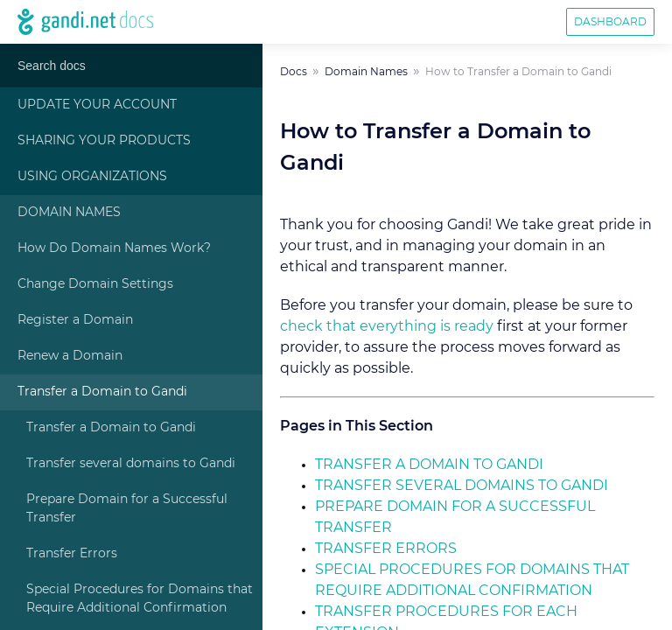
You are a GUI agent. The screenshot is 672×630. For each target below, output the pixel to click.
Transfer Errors (72, 554)
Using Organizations (92, 177)
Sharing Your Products (104, 141)
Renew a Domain (70, 356)
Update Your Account (97, 105)
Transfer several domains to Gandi (131, 464)
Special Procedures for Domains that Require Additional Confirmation (140, 599)
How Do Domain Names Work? (114, 248)
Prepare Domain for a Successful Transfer (127, 509)
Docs (294, 72)
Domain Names (69, 213)
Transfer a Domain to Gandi (102, 392)
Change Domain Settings (95, 284)
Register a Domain (75, 320)
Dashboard (610, 22)
